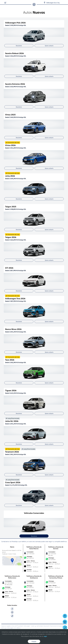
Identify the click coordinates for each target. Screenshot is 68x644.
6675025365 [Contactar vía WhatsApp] (56, 582)
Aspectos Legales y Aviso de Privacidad (12, 626)
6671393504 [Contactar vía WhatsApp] (56, 559)
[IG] (12, 613)
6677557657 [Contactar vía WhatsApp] (12, 588)
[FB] (12, 609)
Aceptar (34, 641)
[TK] (12, 616)
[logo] (34, 5)
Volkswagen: (27, 626)
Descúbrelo (19, 46)
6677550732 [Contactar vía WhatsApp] (34, 557)
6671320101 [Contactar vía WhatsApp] (34, 587)
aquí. (45, 636)
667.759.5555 (30, 554)
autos (33, 626)
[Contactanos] (43, 3)
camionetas (39, 626)
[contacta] (12, 561)
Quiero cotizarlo (49, 46)
